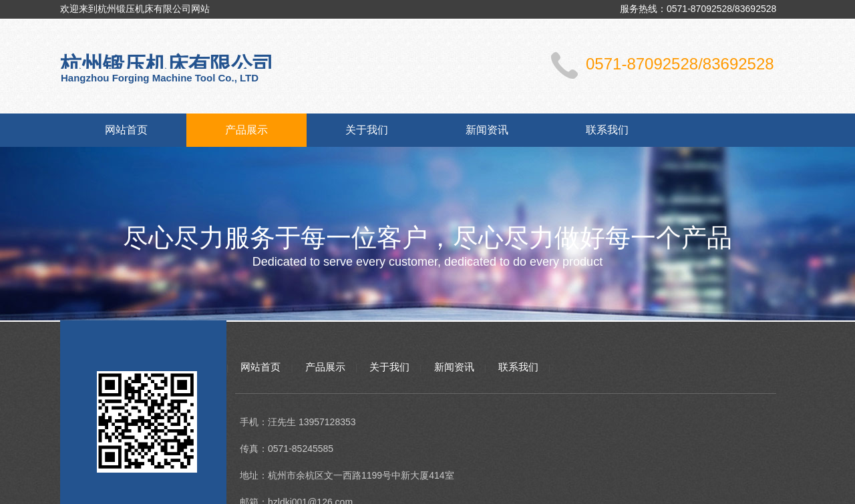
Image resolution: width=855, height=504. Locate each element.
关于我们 (367, 130)
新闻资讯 (487, 130)
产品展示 (246, 130)
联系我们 (607, 130)
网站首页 (126, 130)
